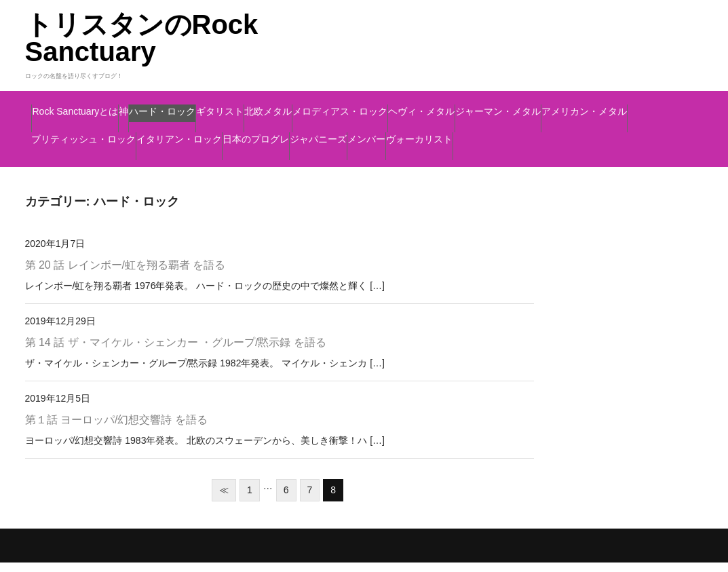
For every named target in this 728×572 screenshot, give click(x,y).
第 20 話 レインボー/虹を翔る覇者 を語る (126, 275)
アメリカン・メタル (327, 134)
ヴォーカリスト (356, 162)
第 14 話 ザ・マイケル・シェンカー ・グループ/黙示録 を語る (176, 352)
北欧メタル (443, 105)
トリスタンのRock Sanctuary (142, 38)
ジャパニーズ (180, 162)
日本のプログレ (78, 162)
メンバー (265, 162)
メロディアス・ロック (556, 105)
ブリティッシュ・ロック (469, 134)
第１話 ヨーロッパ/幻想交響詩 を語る (116, 429)
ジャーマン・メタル (197, 134)
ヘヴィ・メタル (78, 134)
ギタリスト (358, 105)
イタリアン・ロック (611, 134)
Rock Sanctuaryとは (97, 105)
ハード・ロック (263, 105)
